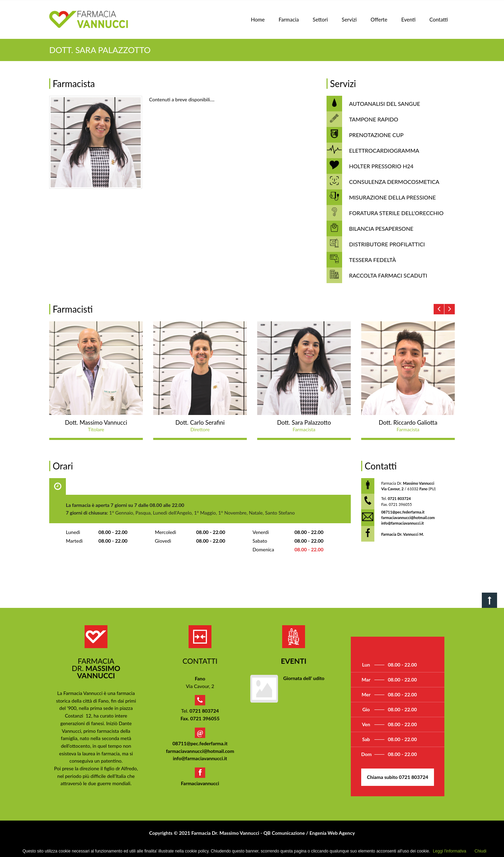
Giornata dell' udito (304, 678)
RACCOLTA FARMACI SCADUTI (388, 275)
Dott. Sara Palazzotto (304, 422)
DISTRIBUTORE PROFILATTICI (387, 244)
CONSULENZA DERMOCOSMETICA (394, 182)
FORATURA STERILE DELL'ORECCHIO (396, 213)
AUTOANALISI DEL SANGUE (385, 104)
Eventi (408, 19)
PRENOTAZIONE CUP (376, 135)
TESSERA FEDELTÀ (372, 260)
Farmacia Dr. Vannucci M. (403, 534)
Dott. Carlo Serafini (200, 422)
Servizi (349, 19)
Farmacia (289, 19)
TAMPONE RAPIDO (374, 119)
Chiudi (480, 851)
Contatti (439, 19)
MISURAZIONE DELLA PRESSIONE (392, 197)
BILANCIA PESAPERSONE (381, 228)
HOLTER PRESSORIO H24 (381, 166)
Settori (320, 19)
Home (258, 19)
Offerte (379, 19)
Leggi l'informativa (450, 851)
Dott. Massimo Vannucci (96, 422)
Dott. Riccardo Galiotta (408, 422)
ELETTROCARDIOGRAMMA (384, 150)
